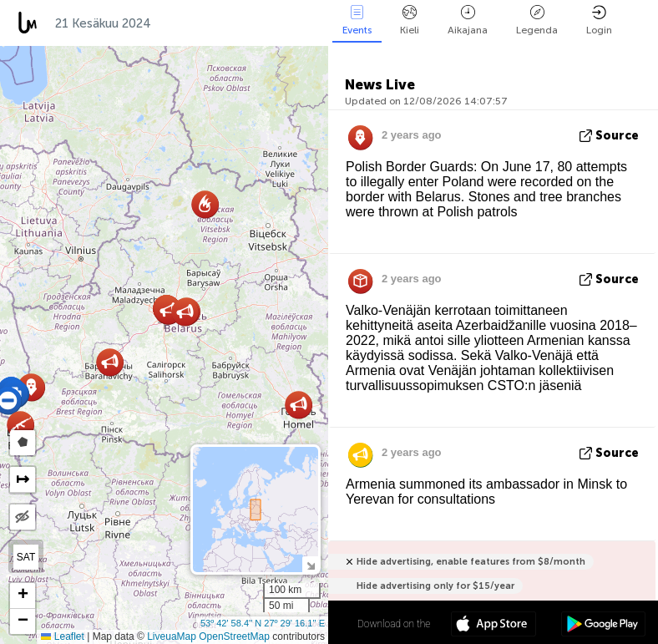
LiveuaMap (172, 636)
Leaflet (62, 636)
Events (357, 20)
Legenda (537, 20)
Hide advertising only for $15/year (435, 586)
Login (599, 20)
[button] (185, 312)
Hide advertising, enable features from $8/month (471, 562)
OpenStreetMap (234, 636)
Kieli (410, 20)
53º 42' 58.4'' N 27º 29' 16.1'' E (263, 623)
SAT (26, 557)
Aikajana (468, 20)
